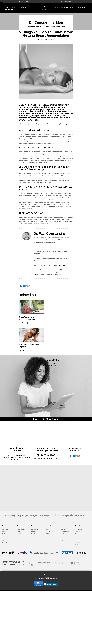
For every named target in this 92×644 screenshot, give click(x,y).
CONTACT (83, 8)
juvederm (48, 532)
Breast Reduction (21, 536)
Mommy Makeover (35, 536)
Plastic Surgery (61, 26)
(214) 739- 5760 (46, 455)
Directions (77, 545)
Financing (63, 534)
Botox (47, 529)
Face (7, 8)
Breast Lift (19, 532)
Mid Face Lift (5, 538)
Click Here (62, 265)
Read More (22, 323)
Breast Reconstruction (22, 534)
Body (23, 8)
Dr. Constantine (78, 529)
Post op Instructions (65, 532)
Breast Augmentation (33, 26)
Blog (62, 538)
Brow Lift (4, 532)
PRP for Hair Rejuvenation (52, 534)
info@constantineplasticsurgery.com (46, 458)
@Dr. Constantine (51, 272)
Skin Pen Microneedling (51, 536)
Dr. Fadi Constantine (46, 26)
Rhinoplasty (5, 542)
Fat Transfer (5, 536)
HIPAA (62, 540)
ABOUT (56, 8)
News (54, 26)
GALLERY (64, 8)
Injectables (9, 10)
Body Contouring (35, 529)
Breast (15, 8)
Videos (62, 536)
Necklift (4, 540)
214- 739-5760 (25, 2)
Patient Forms (64, 529)
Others (47, 538)
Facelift (4, 534)
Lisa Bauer (77, 532)
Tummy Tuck (34, 538)
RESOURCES (74, 8)
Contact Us (77, 542)
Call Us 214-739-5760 (43, 580)
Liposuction (34, 532)
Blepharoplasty (5, 529)
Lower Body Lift (35, 534)
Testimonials (78, 534)
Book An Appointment (67, 2)
